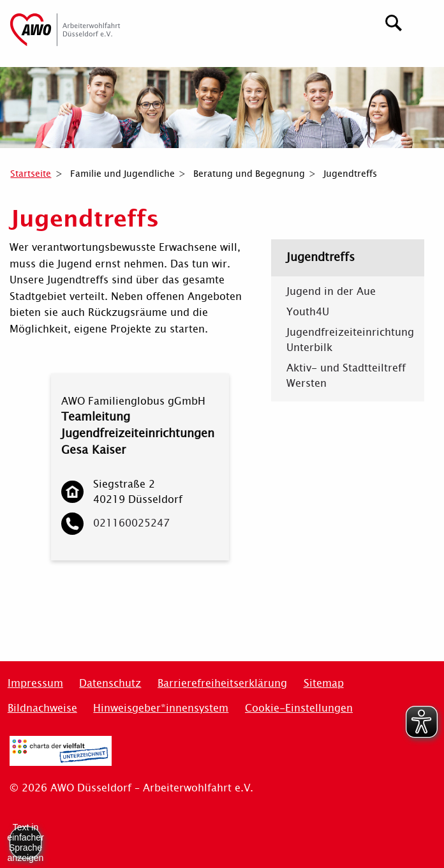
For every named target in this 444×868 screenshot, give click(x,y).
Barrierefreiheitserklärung (222, 683)
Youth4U (308, 312)
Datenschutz (110, 683)
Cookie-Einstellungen (299, 708)
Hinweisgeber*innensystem (161, 708)
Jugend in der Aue (331, 292)
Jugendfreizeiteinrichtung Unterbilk (348, 340)
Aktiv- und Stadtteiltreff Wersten (346, 376)
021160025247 (131, 523)
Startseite (31, 174)
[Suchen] (394, 21)
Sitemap (324, 683)
